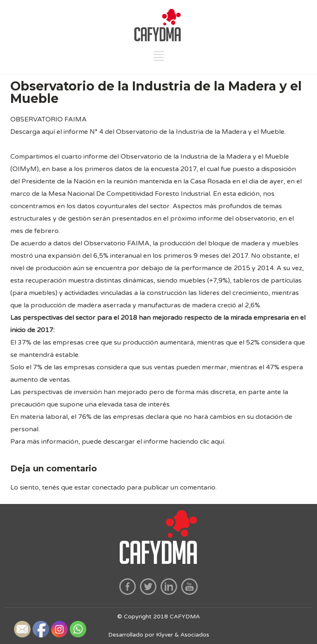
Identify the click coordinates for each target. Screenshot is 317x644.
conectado (109, 487)
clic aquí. (213, 442)
